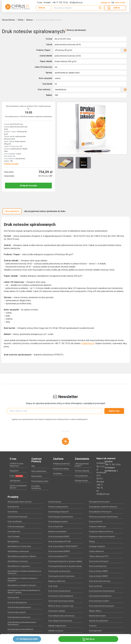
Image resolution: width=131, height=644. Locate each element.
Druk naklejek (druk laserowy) (60, 621)
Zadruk (49, 44)
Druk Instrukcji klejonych (17, 602)
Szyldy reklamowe (96, 551)
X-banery (93, 626)
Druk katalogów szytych (58, 522)
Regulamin (14, 471)
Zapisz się (114, 411)
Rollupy (92, 541)
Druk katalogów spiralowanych (61, 517)
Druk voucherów (96, 586)
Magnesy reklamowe (57, 581)
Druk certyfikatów (15, 522)
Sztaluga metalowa (97, 546)
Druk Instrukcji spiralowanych (19, 607)
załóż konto (120, 2)
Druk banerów (13, 507)
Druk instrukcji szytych (17, 612)
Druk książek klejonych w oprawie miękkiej (65, 561)
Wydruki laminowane (97, 616)
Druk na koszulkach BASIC (59, 536)
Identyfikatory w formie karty (19, 546)
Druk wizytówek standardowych (102, 591)
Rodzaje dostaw (81, 481)
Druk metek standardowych (59, 591)
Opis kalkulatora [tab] (12, 211)
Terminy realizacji (82, 471)
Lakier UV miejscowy (43, 67)
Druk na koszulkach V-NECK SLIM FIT (63, 546)
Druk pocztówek (96, 522)
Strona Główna (8, 20)
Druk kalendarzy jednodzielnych (20, 629)
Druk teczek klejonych (98, 566)
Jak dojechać (15, 481)
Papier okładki (46, 61)
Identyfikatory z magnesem (19, 566)
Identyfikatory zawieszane (18, 551)
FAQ (33, 466)
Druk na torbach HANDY (99, 576)
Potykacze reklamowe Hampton (102, 536)
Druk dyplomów (14, 532)
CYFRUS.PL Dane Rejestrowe (17, 465)
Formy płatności (81, 476)
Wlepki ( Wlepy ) (95, 611)
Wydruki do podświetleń (99, 621)
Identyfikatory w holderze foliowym (22, 585)
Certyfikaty (58, 474)
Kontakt (47, 2)
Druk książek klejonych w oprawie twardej (65, 566)
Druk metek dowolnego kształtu (61, 601)
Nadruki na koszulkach (57, 532)
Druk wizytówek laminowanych (102, 606)
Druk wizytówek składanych (100, 596)
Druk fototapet (14, 536)
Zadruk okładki (46, 56)
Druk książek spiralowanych (59, 571)
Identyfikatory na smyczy (18, 561)
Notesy (29, 20)
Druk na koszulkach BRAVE (59, 551)
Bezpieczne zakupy (61, 469)
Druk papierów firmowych (99, 502)
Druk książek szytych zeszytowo (61, 576)
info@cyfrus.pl (88, 343)
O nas (40, 2)
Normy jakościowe (39, 471)
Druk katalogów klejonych (59, 512)
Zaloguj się (106, 2)
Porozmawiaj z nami (40, 481)
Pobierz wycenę (11, 164)
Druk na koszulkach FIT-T (58, 556)
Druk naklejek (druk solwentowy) (61, 616)
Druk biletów (13, 512)
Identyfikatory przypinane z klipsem (22, 556)
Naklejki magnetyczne (57, 626)
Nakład (49, 95)
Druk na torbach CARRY (99, 571)
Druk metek (53, 586)
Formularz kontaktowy (36, 487)
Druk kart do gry (55, 502)
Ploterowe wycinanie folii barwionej (103, 517)
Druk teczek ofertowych (99, 561)
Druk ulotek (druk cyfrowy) (100, 581)
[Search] (78, 8)
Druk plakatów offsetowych (100, 512)
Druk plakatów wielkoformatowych (103, 507)
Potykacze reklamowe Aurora (101, 532)
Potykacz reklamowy (97, 527)
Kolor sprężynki (45, 78)
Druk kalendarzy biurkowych (19, 617)
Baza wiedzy (37, 476)
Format (49, 39)
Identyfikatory (13, 541)
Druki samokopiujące (16, 527)
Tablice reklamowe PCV (99, 556)
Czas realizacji (44, 89)
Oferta (42, 8)
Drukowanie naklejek (57, 611)
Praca (16, 476)
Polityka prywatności (61, 464)
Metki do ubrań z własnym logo (61, 606)
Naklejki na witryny (56, 631)
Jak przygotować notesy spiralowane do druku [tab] (45, 211)
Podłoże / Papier (43, 50)
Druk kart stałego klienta (58, 507)
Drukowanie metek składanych (61, 596)
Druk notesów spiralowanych (49, 20)
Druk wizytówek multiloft (99, 601)
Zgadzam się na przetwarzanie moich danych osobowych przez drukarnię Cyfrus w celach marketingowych (50, 419)
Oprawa (49, 73)
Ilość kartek (47, 84)
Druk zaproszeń (95, 631)
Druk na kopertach (56, 527)
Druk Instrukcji (13, 597)
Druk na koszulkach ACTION (60, 541)
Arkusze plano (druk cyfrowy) (20, 502)
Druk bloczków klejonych (18, 517)
